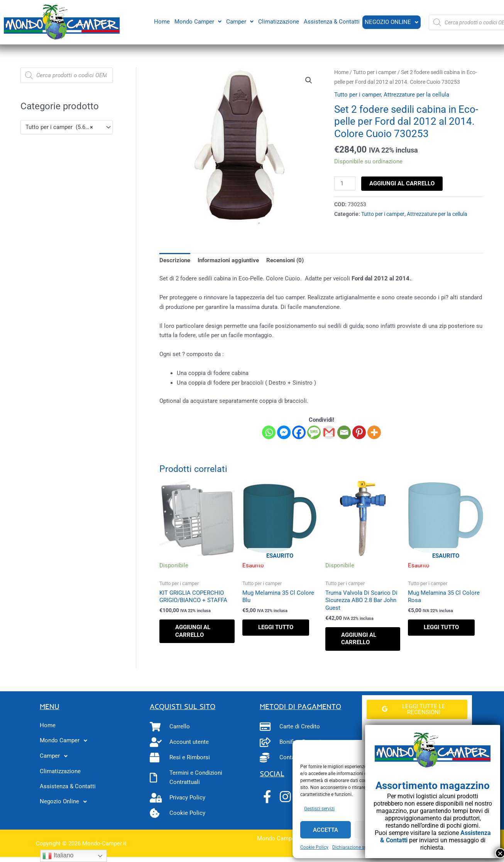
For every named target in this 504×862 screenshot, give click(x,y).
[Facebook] (299, 432)
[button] (197, 21)
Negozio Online (391, 22)
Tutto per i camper (375, 72)
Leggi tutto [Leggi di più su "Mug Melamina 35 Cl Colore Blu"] (276, 627)
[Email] (344, 432)
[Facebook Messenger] (284, 432)
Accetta (326, 830)
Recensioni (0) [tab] (285, 260)
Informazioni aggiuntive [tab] (228, 260)
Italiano (58, 856)
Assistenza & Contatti (331, 21)
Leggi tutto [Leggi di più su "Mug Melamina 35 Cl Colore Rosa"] (441, 627)
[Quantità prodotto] (345, 183)
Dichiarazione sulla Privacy (360, 847)
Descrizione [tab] (175, 260)
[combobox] (67, 127)
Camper (239, 21)
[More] (374, 432)
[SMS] (314, 432)
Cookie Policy (314, 847)
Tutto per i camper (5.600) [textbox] (59, 127)
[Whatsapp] (269, 432)
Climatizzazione (278, 21)
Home (161, 21)
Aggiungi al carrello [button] (193, 631)
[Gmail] (329, 432)
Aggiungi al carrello (402, 183)
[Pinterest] (359, 432)
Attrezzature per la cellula (416, 95)
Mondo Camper (197, 21)
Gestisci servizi (319, 809)
